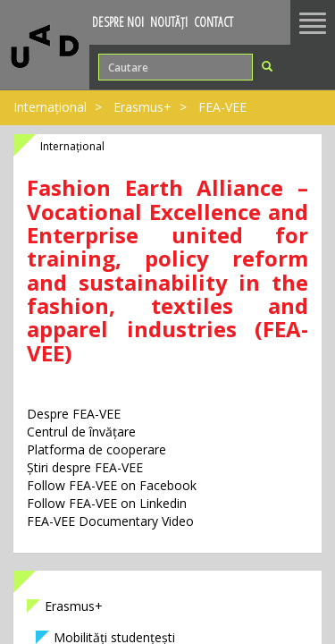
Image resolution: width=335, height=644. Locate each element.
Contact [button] (214, 22)
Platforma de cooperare (96, 449)
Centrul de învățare (81, 432)
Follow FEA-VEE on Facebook (112, 485)
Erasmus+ (142, 107)
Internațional (50, 107)
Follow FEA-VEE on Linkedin (107, 503)
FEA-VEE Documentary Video (110, 521)
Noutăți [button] (169, 22)
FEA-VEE (222, 107)
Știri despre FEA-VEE (85, 467)
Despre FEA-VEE (74, 414)
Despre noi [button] (118, 22)
